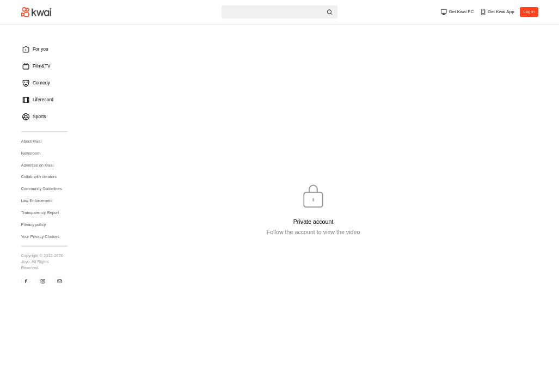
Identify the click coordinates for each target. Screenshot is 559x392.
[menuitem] (47, 49)
